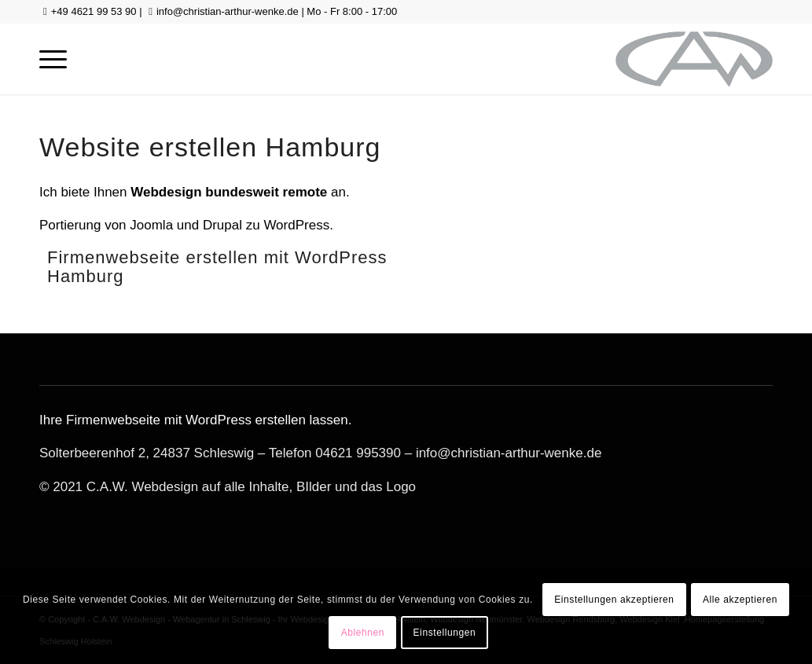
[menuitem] (53, 59)
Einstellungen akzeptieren (614, 600)
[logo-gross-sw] (694, 59)
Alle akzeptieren (740, 600)
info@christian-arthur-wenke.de (228, 11)
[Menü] (53, 59)
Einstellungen (445, 633)
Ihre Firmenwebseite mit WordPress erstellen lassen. (195, 420)
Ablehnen (363, 633)
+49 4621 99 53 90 (94, 11)
